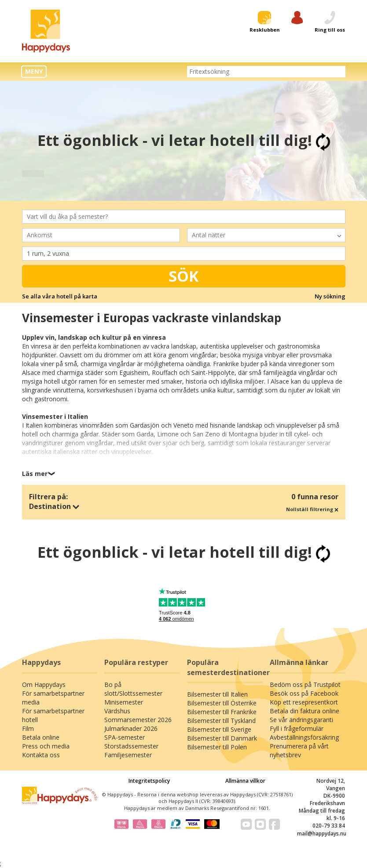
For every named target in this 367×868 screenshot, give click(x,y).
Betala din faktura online (305, 711)
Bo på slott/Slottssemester (133, 689)
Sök (184, 276)
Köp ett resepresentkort (304, 702)
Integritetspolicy (149, 781)
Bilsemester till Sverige (219, 729)
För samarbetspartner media (53, 698)
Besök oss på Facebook (304, 693)
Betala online (41, 737)
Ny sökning (330, 296)
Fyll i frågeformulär (297, 728)
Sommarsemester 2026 (138, 720)
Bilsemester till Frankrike (222, 712)
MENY (34, 71)
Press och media (46, 746)
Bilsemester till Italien (217, 694)
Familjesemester (128, 755)
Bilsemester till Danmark (222, 738)
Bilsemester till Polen (217, 747)
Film (28, 728)
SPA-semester (125, 737)
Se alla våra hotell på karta (60, 296)
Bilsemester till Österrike (222, 703)
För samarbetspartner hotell (53, 715)
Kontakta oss (41, 755)
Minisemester (124, 702)
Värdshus (117, 711)
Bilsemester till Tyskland (221, 721)
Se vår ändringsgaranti (301, 720)
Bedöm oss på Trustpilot (305, 685)
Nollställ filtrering (312, 509)
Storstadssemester (131, 746)
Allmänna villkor (245, 781)
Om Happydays (44, 685)
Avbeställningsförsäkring (304, 737)
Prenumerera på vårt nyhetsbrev (299, 750)
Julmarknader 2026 (131, 728)
